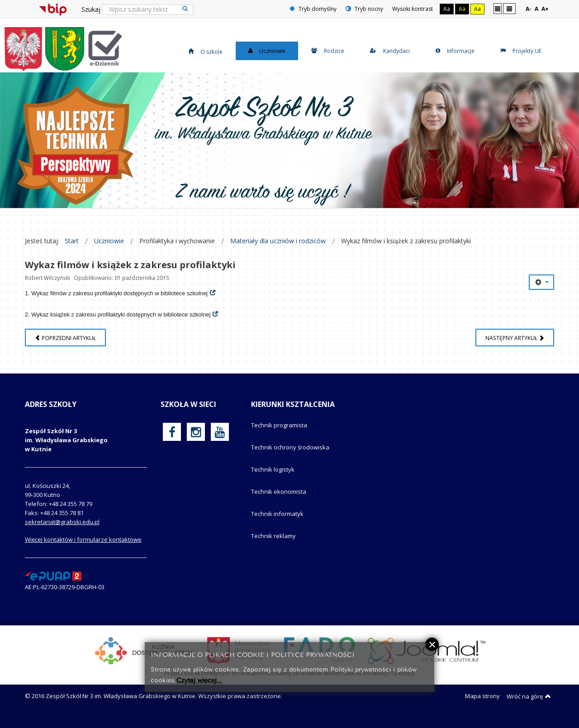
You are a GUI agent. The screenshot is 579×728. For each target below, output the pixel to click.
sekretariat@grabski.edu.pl (62, 530)
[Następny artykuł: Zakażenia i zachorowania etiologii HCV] (515, 346)
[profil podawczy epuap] (53, 584)
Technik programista (279, 434)
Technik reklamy (273, 544)
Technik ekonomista (279, 500)
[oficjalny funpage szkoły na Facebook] (172, 440)
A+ (545, 9)
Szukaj (91, 9)
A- (529, 9)
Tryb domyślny (313, 9)
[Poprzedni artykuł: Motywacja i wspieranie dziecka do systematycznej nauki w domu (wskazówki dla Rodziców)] (65, 346)
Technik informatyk (277, 522)
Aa (447, 9)
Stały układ (498, 8)
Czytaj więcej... (199, 679)
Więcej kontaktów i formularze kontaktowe (83, 548)
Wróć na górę (529, 705)
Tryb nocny (364, 9)
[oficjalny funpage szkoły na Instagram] (196, 440)
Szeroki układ (509, 8)
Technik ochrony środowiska (290, 456)
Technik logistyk (273, 478)
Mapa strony (482, 704)
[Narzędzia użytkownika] (541, 291)
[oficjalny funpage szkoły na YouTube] (220, 440)
